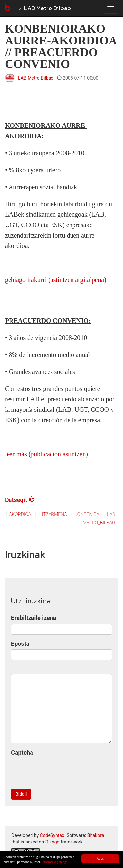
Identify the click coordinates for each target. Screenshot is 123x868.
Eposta (20, 644)
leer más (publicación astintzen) (46, 454)
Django (52, 842)
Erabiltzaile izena (34, 618)
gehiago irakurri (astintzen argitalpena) (56, 280)
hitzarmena (53, 514)
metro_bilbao (99, 523)
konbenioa (87, 514)
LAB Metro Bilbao (47, 8)
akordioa (20, 514)
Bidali (21, 794)
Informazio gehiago (55, 862)
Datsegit (20, 500)
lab (111, 514)
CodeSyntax (52, 835)
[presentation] (61, 771)
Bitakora (96, 835)
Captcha (22, 752)
